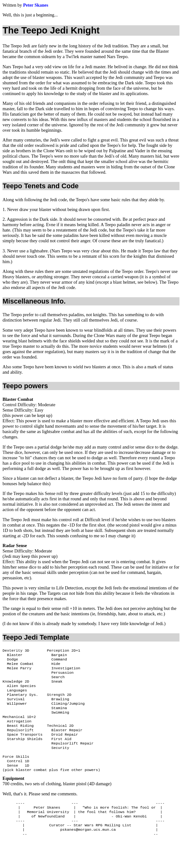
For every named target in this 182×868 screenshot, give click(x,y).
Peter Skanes (36, 5)
